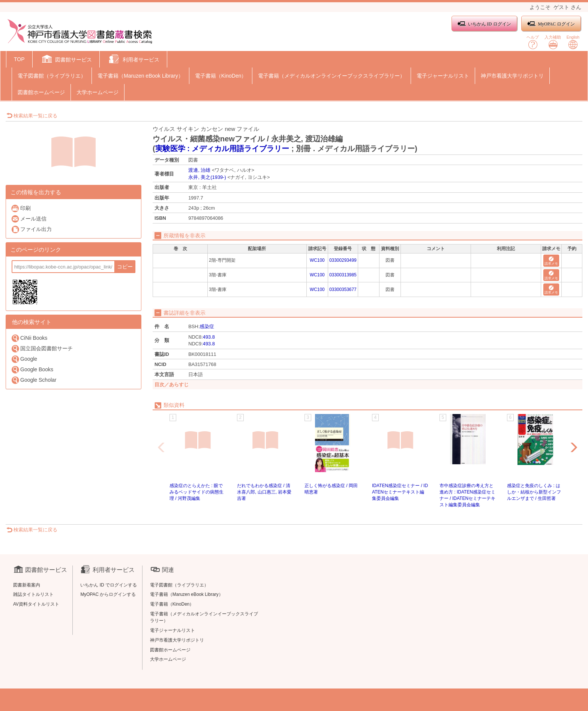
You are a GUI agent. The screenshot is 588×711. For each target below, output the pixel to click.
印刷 (21, 208)
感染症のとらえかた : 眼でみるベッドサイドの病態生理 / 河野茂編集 (196, 492)
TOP (19, 59)
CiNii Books (29, 338)
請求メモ (551, 261)
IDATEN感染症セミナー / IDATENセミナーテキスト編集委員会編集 (400, 492)
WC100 (317, 260)
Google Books (32, 370)
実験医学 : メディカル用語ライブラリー (222, 148)
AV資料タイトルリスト (36, 604)
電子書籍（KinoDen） (221, 76)
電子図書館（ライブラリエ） (52, 76)
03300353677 (343, 289)
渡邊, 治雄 (199, 170)
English (573, 42)
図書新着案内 (27, 585)
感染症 (207, 326)
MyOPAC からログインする (108, 594)
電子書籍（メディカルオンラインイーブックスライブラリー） (331, 76)
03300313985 (343, 275)
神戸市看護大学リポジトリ (512, 76)
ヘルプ (533, 42)
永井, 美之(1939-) (207, 177)
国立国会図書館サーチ (42, 349)
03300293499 (343, 260)
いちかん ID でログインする (109, 585)
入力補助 (553, 42)
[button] (66, 60)
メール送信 (29, 219)
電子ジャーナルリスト (443, 76)
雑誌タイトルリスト (33, 594)
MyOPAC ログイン (551, 24)
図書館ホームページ (41, 92)
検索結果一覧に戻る (32, 116)
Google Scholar (34, 380)
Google (24, 359)
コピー (125, 267)
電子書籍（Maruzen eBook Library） (140, 76)
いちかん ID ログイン (484, 24)
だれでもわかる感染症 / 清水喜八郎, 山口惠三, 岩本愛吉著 (264, 492)
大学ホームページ (97, 92)
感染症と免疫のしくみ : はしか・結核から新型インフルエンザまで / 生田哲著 (534, 492)
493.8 (209, 337)
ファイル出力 (31, 229)
